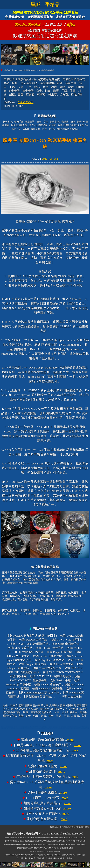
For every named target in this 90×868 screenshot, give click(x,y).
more (70, 740)
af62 (71, 24)
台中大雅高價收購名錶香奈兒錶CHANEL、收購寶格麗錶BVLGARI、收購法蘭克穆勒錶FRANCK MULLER (45, 727)
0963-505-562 (28, 24)
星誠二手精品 (45, 4)
